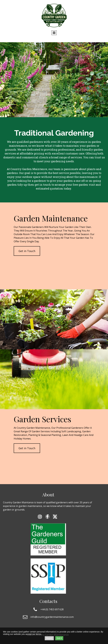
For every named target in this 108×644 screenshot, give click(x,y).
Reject (49, 638)
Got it (59, 638)
